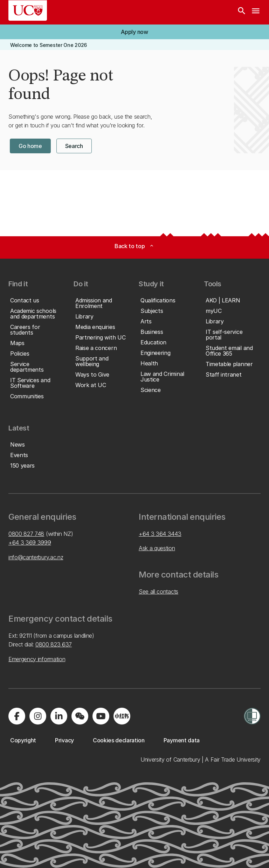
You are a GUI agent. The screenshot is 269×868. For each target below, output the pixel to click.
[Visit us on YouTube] (101, 716)
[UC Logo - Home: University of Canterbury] (28, 10)
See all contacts (158, 591)
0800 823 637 (54, 644)
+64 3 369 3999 (30, 542)
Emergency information (37, 659)
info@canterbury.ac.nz (36, 557)
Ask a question (157, 548)
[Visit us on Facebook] (17, 716)
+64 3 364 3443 (160, 534)
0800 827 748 (26, 534)
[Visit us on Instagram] (38, 716)
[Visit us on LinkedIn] (59, 716)
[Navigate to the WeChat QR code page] (80, 716)
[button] (134, 32)
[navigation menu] (256, 12)
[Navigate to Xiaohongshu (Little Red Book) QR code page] (122, 716)
